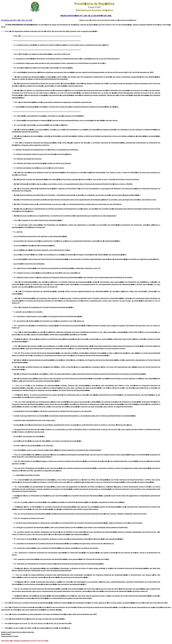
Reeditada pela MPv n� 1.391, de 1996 (17, 20)
